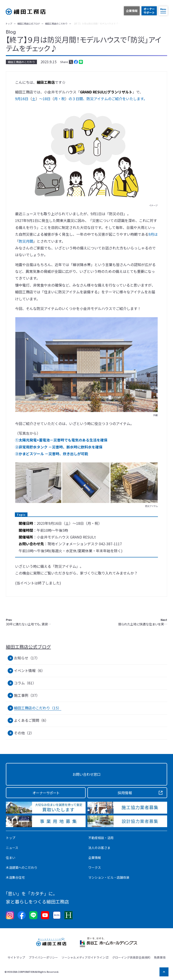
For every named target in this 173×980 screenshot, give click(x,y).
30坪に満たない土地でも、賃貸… (28, 622)
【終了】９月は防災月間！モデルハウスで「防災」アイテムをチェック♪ (83, 44)
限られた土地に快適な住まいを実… (143, 622)
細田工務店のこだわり (21, 62)
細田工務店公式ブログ (28, 647)
